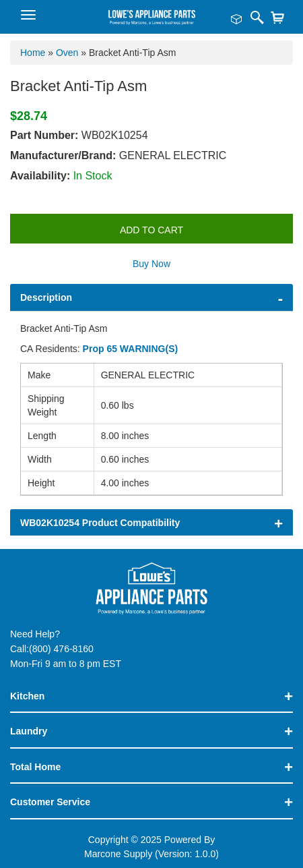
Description (46, 297)
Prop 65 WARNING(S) (131, 349)
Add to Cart (151, 230)
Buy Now (151, 264)
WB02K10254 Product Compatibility (100, 523)
